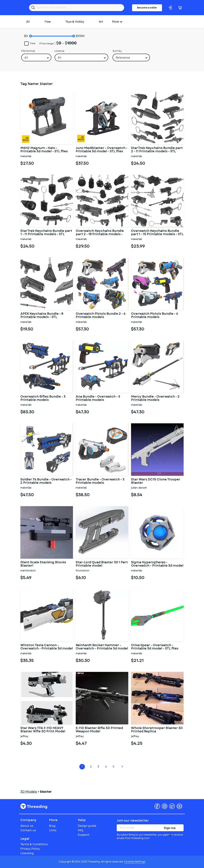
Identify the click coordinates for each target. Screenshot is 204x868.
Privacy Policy (30, 849)
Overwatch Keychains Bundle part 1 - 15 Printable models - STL (157, 233)
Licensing (27, 853)
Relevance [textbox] (123, 58)
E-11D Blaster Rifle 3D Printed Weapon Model (99, 730)
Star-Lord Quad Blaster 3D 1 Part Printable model (102, 564)
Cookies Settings (135, 862)
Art (101, 22)
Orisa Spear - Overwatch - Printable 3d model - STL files (155, 647)
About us (27, 826)
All (28, 22)
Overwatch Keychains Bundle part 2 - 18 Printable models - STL (100, 233)
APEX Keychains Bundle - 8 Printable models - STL (42, 316)
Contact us (28, 830)
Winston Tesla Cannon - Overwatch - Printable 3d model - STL (47, 647)
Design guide (87, 826)
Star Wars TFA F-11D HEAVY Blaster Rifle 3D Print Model (43, 730)
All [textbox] (26, 58)
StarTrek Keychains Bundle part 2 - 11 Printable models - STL (157, 150)
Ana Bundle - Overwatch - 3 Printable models (98, 398)
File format (28, 51)
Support (84, 835)
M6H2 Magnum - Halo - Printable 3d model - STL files (44, 150)
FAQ (81, 830)
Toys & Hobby (75, 22)
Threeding (34, 806)
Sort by (117, 51)
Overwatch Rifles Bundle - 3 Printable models (43, 398)
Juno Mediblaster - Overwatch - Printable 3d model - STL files (102, 150)
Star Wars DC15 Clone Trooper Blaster (156, 481)
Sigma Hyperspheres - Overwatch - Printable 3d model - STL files (157, 564)
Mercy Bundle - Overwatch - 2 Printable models (155, 398)
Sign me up (170, 829)
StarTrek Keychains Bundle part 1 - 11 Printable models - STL (46, 233)
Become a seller (147, 8)
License (59, 51)
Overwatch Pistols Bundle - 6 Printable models (155, 316)
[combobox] (36, 57)
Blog (52, 826)
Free (48, 22)
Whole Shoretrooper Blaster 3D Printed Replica (157, 730)
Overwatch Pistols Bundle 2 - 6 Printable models (101, 316)
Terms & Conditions (34, 844)
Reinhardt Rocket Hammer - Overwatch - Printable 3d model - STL (102, 647)
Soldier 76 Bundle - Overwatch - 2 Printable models (46, 481)
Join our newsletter (133, 821)
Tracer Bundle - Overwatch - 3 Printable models (100, 481)
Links (53, 830)
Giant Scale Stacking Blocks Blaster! (43, 564)
